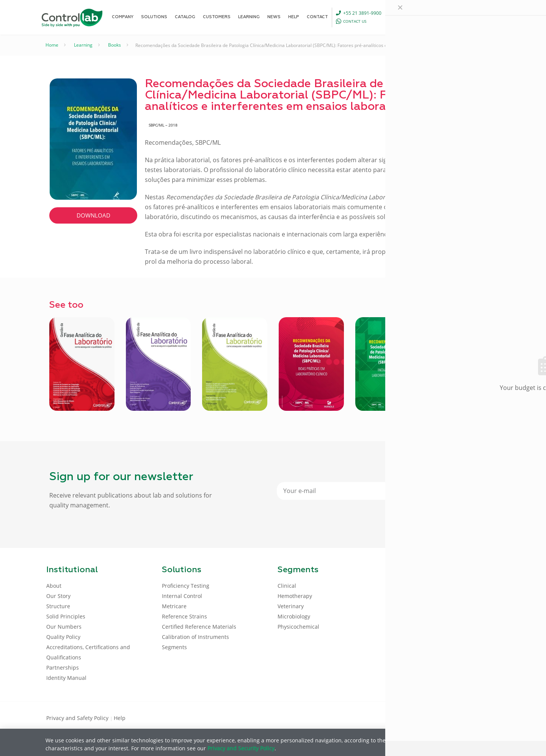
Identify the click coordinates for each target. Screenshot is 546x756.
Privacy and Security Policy (241, 748)
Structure (58, 606)
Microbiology (294, 616)
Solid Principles (66, 616)
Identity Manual (66, 678)
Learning (83, 45)
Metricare (174, 606)
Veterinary (291, 606)
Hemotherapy (295, 596)
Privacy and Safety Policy (78, 718)
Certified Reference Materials (199, 627)
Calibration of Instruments (195, 637)
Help (120, 718)
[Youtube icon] (475, 717)
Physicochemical (298, 627)
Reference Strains (184, 616)
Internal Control (182, 596)
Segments (174, 647)
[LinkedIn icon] (463, 717)
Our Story (58, 596)
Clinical (287, 586)
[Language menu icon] (452, 17)
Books (115, 45)
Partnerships (63, 668)
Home (52, 45)
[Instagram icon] (487, 717)
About (54, 586)
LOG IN (484, 17)
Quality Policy (63, 637)
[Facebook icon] (451, 717)
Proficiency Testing (186, 586)
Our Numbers (64, 627)
